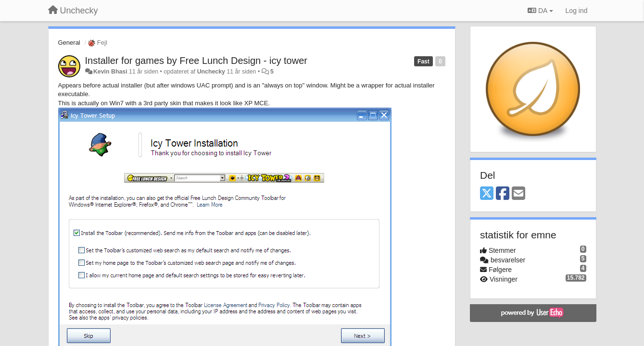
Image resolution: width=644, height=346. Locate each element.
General (69, 43)
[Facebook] (503, 194)
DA (540, 11)
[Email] (518, 194)
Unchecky (211, 72)
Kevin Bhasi (110, 72)
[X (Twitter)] (487, 194)
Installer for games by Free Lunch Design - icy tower (196, 61)
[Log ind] (577, 11)
